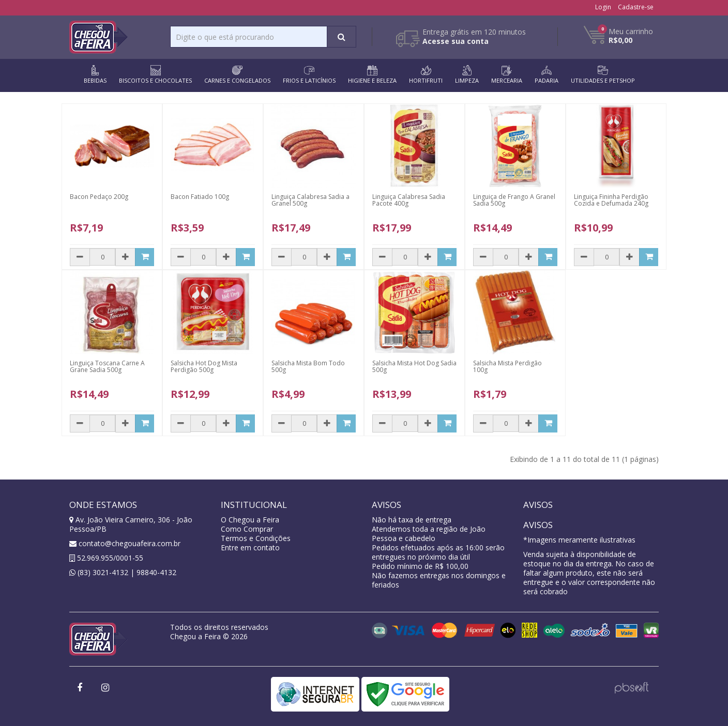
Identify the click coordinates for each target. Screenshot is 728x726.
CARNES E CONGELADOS (237, 75)
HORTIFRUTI (426, 75)
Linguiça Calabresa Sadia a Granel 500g (310, 200)
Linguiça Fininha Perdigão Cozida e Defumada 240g (611, 200)
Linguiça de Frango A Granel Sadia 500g (514, 200)
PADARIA (547, 75)
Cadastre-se (636, 7)
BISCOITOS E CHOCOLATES (155, 75)
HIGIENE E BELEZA (372, 75)
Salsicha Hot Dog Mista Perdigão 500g (204, 366)
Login (603, 7)
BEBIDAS (95, 75)
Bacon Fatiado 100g (200, 197)
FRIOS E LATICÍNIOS (309, 75)
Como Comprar (247, 529)
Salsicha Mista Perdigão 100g (507, 366)
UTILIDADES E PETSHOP (603, 75)
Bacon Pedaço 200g (99, 197)
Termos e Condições (256, 538)
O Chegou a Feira (250, 520)
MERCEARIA (507, 75)
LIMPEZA (467, 75)
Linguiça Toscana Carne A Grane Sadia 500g (107, 366)
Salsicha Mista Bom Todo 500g (308, 366)
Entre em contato (250, 547)
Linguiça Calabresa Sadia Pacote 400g (409, 200)
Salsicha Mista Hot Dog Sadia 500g (414, 366)
